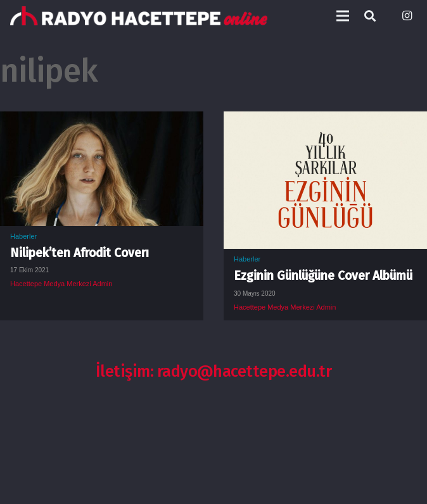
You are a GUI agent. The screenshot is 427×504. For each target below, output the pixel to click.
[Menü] (343, 16)
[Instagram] (407, 16)
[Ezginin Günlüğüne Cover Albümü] (325, 121)
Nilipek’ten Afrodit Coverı (80, 253)
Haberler (23, 236)
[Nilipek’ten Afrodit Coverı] (102, 121)
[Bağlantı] (139, 16)
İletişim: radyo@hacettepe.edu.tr (214, 371)
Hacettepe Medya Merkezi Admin (61, 284)
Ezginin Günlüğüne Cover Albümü (323, 276)
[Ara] (370, 16)
